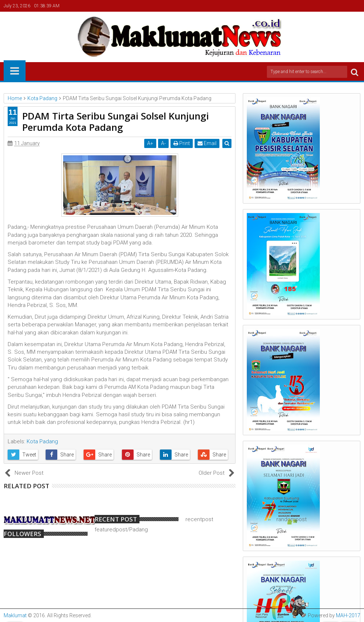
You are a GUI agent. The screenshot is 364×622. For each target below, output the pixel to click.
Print (182, 143)
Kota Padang (42, 441)
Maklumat (15, 615)
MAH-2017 (348, 615)
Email (207, 143)
